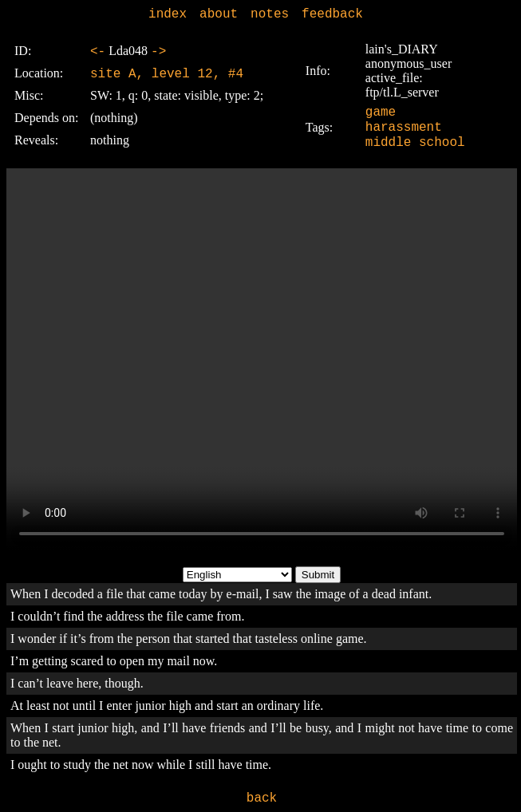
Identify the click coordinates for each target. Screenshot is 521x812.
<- (98, 52)
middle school (415, 143)
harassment (404, 128)
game (381, 112)
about (219, 14)
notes (270, 14)
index (168, 14)
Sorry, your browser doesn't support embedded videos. (262, 360)
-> (158, 52)
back (262, 798)
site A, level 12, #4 (167, 74)
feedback (332, 14)
